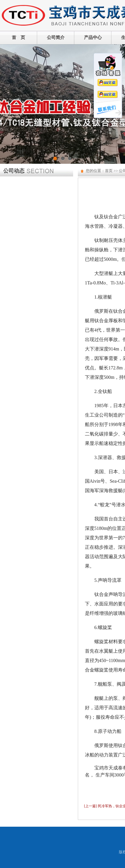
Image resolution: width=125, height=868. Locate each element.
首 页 (18, 37)
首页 (109, 171)
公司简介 (56, 37)
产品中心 (93, 37)
